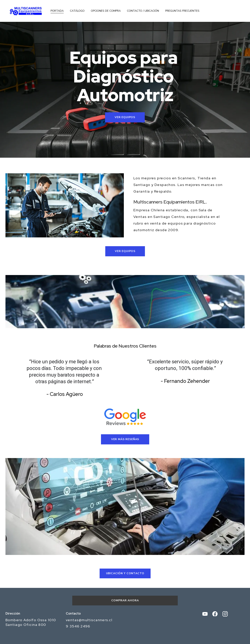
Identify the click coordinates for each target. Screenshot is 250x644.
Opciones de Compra (106, 11)
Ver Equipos (125, 117)
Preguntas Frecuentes (182, 11)
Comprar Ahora (125, 600)
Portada (57, 11)
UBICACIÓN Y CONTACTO (125, 573)
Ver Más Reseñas (125, 439)
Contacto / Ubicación (143, 11)
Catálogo (77, 11)
